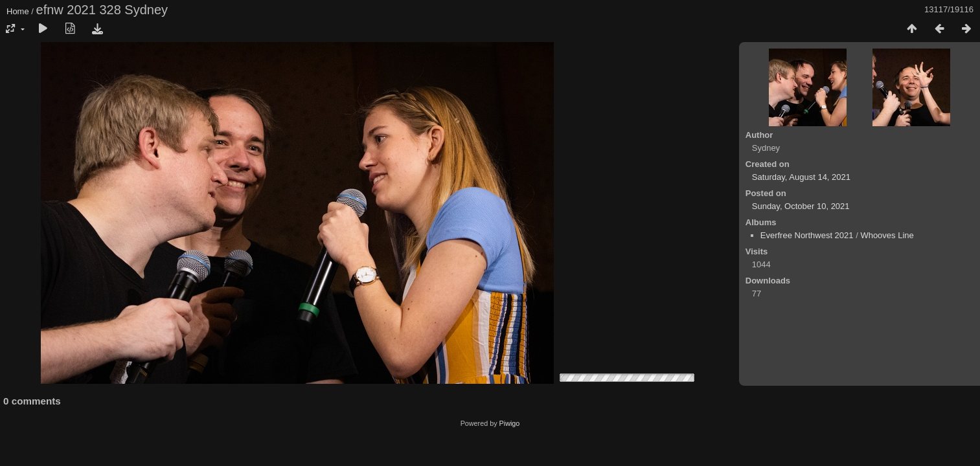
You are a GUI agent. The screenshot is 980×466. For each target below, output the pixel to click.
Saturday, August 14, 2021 (801, 177)
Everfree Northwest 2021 (807, 235)
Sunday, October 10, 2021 (801, 206)
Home (18, 11)
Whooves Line (887, 235)
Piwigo (510, 423)
